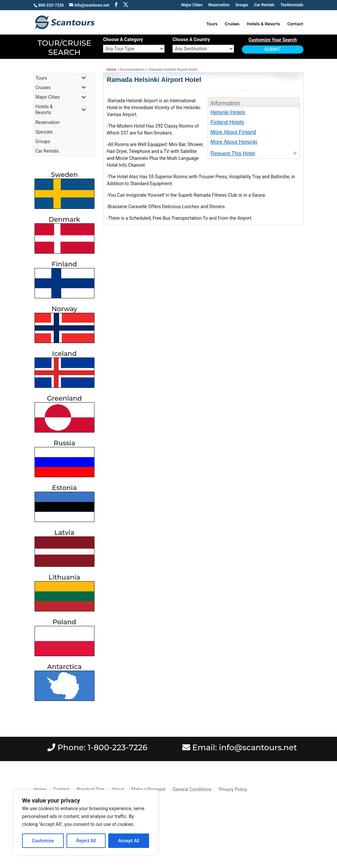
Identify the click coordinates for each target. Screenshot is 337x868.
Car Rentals (264, 5)
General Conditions (192, 789)
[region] (86, 822)
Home (111, 69)
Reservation (219, 5)
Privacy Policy (233, 789)
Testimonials (292, 5)
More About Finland (233, 132)
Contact (295, 24)
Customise (43, 841)
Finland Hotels (227, 122)
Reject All (86, 841)
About (118, 789)
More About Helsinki (234, 142)
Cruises (232, 24)
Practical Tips (91, 789)
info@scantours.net (258, 747)
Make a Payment (148, 789)
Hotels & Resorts (263, 24)
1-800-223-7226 (117, 747)
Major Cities (192, 5)
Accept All (129, 841)
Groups (242, 5)
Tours (212, 24)
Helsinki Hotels (228, 112)
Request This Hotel (233, 153)
